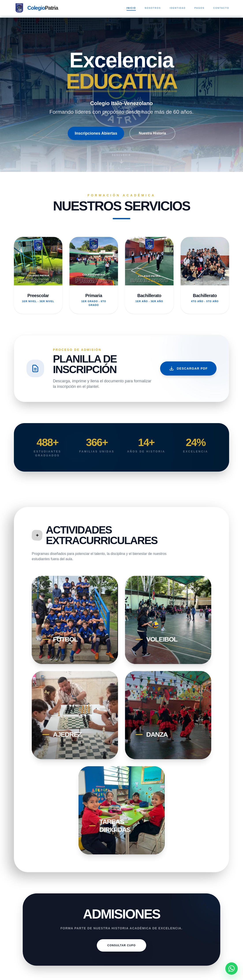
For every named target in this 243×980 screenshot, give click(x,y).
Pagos (199, 8)
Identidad (178, 8)
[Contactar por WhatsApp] (232, 969)
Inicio (131, 8)
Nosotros (153, 8)
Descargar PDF (188, 368)
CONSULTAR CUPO (121, 945)
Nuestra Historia (152, 133)
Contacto (221, 8)
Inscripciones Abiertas (96, 133)
